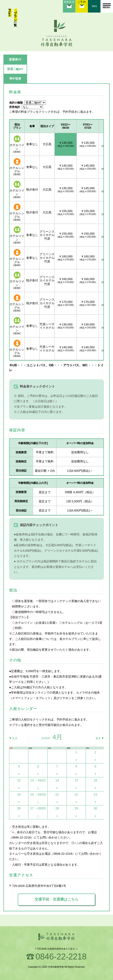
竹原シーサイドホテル (47, 326)
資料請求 (69, 2)
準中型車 (15, 79)
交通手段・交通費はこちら (56, 899)
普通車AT (15, 59)
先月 (15, 738)
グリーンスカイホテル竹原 (47, 235)
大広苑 (47, 144)
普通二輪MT (15, 69)
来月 (98, 738)
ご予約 (82, 2)
